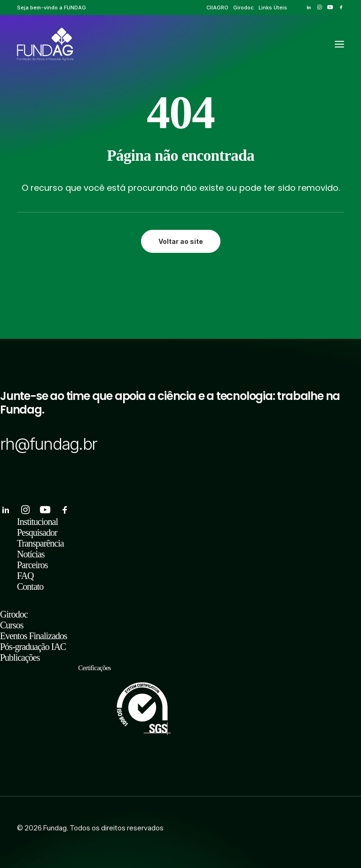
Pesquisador (37, 532)
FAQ (25, 576)
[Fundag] (45, 44)
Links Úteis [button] (273, 8)
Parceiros (32, 565)
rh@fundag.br (48, 444)
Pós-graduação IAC (33, 647)
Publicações (20, 657)
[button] (309, 7)
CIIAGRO (217, 8)
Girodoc (243, 8)
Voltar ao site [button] (181, 241)
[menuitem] (217, 8)
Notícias (31, 554)
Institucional (37, 522)
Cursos (12, 625)
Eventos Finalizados (34, 636)
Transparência (40, 543)
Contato (30, 586)
